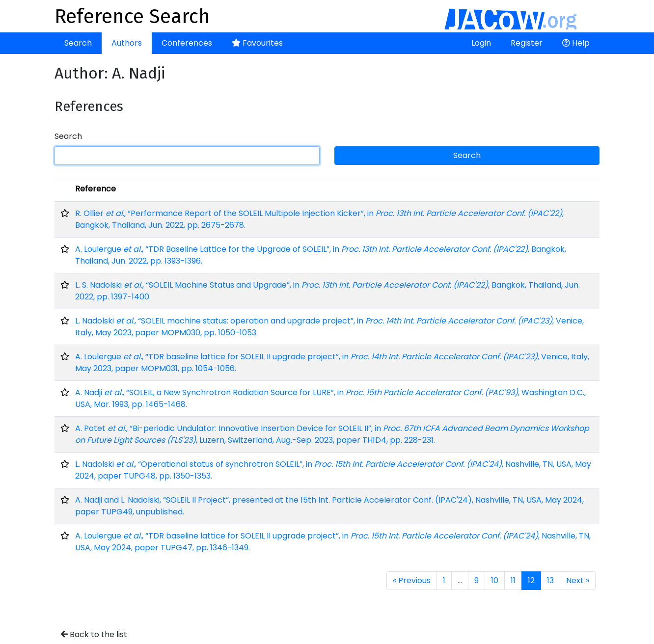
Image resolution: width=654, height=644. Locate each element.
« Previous (412, 580)
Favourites (257, 43)
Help (576, 43)
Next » (578, 580)
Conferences (187, 43)
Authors (127, 43)
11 (513, 580)
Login (481, 43)
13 (550, 580)
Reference (95, 189)
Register (527, 43)
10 (495, 580)
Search (78, 43)
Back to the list (94, 634)
